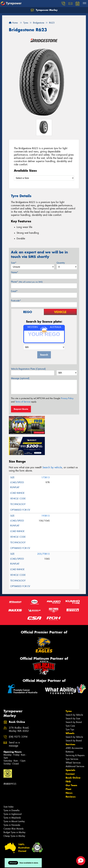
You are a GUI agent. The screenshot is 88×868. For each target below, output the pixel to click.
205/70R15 (43, 532)
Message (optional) (20, 378)
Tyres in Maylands (12, 796)
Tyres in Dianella (11, 788)
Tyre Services (72, 737)
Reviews (71, 775)
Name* (15, 272)
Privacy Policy (67, 398)
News (69, 771)
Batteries (70, 730)
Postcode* (16, 301)
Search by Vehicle (74, 693)
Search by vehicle (52, 445)
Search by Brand (74, 700)
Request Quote (21, 409)
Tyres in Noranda (12, 803)
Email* (14, 291)
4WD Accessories (74, 726)
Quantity (61, 263)
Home (13, 23)
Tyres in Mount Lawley (14, 799)
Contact (70, 752)
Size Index (9, 785)
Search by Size (73, 697)
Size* (14, 263)
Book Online (73, 756)
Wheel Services (73, 741)
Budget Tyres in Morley (14, 810)
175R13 (45, 456)
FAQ (68, 760)
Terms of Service (23, 402)
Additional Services (75, 744)
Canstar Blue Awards (13, 807)
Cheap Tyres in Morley (14, 814)
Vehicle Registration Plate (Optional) (28, 369)
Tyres (69, 689)
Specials (70, 748)
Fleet (68, 767)
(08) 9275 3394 (18, 715)
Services (70, 722)
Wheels (70, 711)
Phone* (27, 282)
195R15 (45, 494)
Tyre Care (70, 704)
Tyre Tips (70, 708)
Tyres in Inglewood (13, 792)
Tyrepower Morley (44, 10)
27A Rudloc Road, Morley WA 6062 (19, 707)
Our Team (71, 763)
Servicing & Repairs (75, 733)
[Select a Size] (44, 178)
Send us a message (14, 722)
